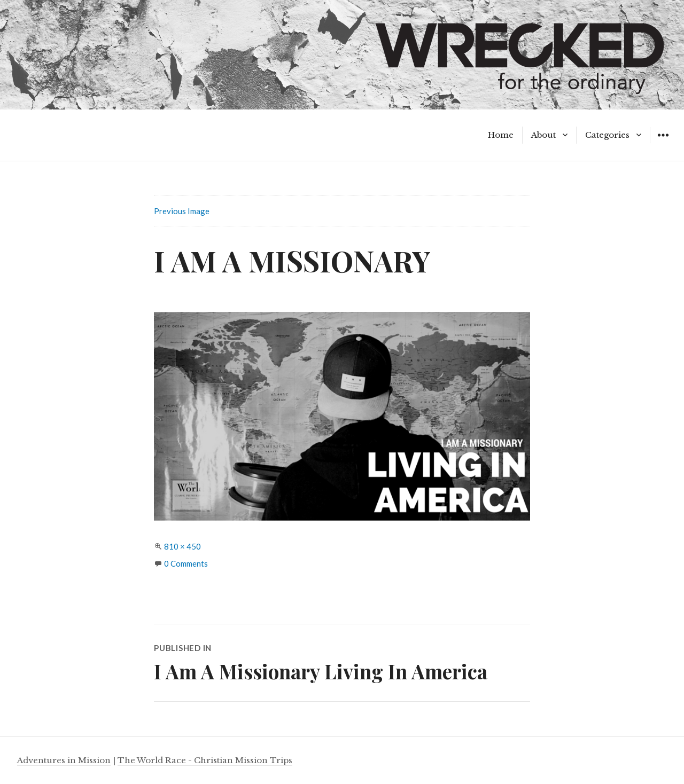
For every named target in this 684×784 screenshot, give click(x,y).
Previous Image (182, 211)
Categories (607, 135)
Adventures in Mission (64, 760)
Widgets (663, 143)
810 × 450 (182, 546)
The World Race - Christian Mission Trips (205, 760)
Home (501, 135)
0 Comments (186, 563)
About (543, 135)
